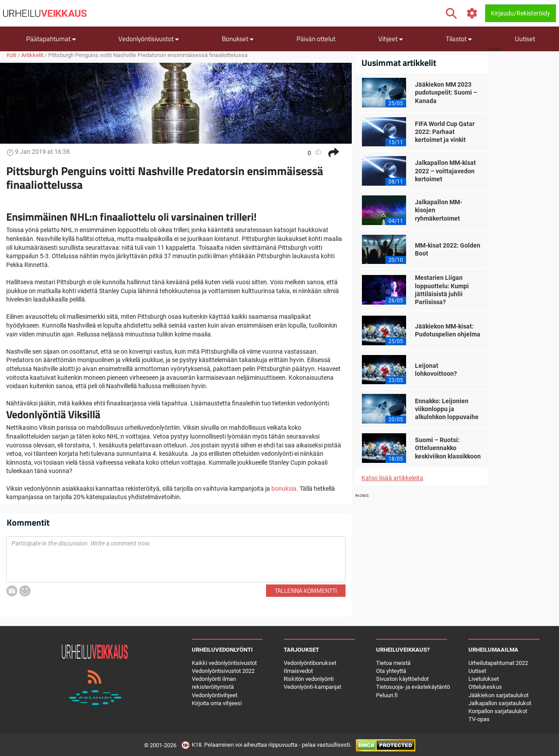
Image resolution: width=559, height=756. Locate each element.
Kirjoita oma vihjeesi (217, 703)
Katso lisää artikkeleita (392, 478)
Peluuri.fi (387, 695)
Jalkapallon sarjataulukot (500, 703)
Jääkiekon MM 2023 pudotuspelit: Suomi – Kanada (446, 92)
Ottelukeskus (485, 687)
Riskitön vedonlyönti (309, 679)
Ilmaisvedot (298, 671)
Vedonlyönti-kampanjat (312, 687)
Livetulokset (484, 679)
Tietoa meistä (393, 663)
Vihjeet (391, 39)
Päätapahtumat (51, 39)
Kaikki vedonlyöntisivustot (224, 663)
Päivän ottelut (316, 39)
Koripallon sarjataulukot (498, 711)
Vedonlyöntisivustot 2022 (223, 671)
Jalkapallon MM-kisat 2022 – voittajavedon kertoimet (445, 171)
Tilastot (459, 39)
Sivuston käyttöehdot (402, 679)
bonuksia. (285, 489)
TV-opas (479, 719)
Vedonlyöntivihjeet (215, 695)
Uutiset (525, 39)
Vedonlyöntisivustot (149, 39)
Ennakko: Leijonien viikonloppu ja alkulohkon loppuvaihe (447, 409)
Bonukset (238, 39)
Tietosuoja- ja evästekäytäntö (413, 687)
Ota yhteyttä (391, 671)
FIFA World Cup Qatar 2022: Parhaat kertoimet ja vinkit (445, 132)
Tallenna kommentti (306, 590)
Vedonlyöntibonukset (310, 663)
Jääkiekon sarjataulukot (498, 695)
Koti (11, 55)
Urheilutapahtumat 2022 (498, 663)
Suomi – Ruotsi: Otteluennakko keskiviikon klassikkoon (448, 448)
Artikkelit (32, 55)
